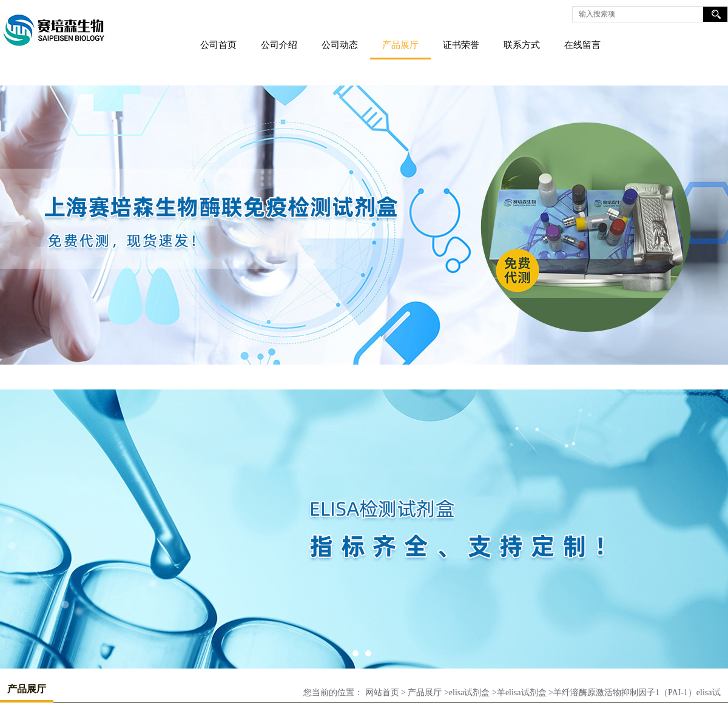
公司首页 (218, 45)
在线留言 (582, 45)
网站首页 (382, 692)
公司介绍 (279, 45)
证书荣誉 (461, 45)
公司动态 (340, 45)
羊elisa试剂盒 (522, 692)
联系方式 (522, 45)
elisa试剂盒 (470, 692)
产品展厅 (400, 45)
